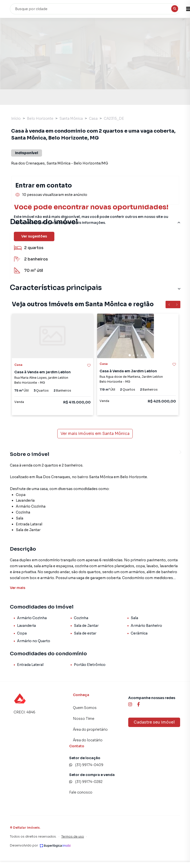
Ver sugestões (34, 236)
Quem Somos (85, 708)
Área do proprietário (90, 729)
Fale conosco (81, 792)
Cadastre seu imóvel (154, 722)
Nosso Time (84, 719)
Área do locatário (88, 740)
